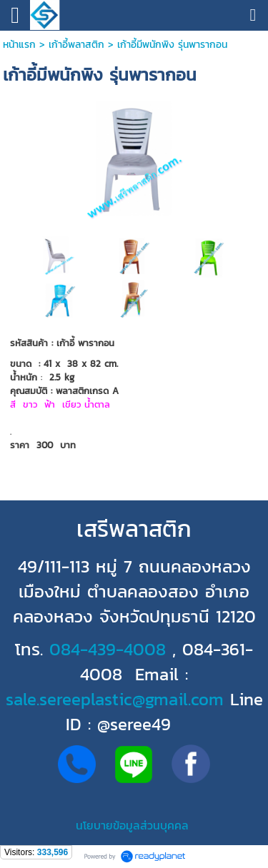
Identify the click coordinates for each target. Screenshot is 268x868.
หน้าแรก (19, 45)
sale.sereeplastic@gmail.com (115, 699)
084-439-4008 (108, 649)
